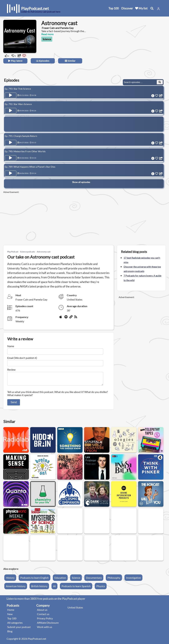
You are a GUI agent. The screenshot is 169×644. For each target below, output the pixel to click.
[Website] (71, 318)
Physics (101, 588)
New (10, 616)
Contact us (43, 616)
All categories (15, 625)
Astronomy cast (44, 252)
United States (75, 609)
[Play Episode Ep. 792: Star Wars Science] (11, 111)
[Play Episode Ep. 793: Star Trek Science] (11, 95)
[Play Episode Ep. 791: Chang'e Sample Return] (11, 143)
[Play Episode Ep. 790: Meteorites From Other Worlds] (11, 158)
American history (16, 588)
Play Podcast (13, 252)
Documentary (94, 580)
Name (11, 346)
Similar (70, 61)
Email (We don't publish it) (22, 358)
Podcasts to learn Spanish (76, 588)
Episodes (43, 61)
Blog (10, 633)
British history (39, 588)
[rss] (76, 318)
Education (60, 580)
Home (11, 612)
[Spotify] (66, 318)
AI (54, 588)
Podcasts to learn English (34, 580)
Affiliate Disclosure (48, 625)
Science (47, 39)
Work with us (45, 629)
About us (42, 612)
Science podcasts (27, 252)
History (10, 580)
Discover (127, 8)
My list (141, 8)
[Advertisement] (136, 51)
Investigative (133, 580)
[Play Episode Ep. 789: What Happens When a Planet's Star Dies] (11, 173)
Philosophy (114, 580)
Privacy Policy (45, 620)
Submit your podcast (19, 629)
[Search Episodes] (160, 82)
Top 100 (114, 8)
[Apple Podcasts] (61, 318)
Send (14, 404)
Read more (47, 34)
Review (11, 370)
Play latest (15, 61)
